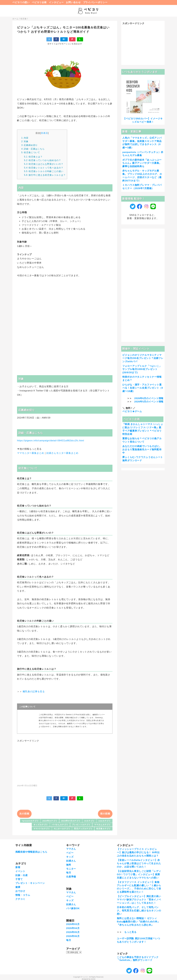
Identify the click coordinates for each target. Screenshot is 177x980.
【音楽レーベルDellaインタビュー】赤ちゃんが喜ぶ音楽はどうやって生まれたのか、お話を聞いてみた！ (139, 863)
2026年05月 (73, 932)
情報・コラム (23, 895)
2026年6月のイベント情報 (149, 398)
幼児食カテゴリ (103, 829)
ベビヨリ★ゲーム (132, 411)
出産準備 (71, 877)
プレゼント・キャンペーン (30, 883)
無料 (69, 865)
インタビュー (56, 2)
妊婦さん (71, 861)
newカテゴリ (104, 821)
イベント (20, 871)
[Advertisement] (65, 762)
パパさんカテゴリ (60, 825)
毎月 (69, 873)
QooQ (93, 979)
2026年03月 (73, 924)
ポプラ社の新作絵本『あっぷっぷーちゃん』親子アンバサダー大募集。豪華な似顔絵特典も (142, 163)
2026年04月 (73, 928)
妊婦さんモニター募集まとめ (62, 453)
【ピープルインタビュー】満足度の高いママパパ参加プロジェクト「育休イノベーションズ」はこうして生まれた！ (139, 900)
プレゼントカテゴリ (81, 825)
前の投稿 (105, 814)
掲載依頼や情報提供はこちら (31, 852)
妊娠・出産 (21, 875)
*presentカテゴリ (30, 821)
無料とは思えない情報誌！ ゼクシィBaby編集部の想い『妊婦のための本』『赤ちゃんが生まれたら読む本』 (138, 922)
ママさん (71, 849)
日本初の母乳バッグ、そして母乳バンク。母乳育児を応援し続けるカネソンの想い (139, 911)
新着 (18, 867)
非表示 (44, 133)
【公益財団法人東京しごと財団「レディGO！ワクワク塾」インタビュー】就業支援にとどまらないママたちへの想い (139, 874)
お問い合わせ (73, 2)
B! (64, 39)
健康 (18, 887)
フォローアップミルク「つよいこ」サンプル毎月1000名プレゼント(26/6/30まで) (142, 369)
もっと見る (130, 932)
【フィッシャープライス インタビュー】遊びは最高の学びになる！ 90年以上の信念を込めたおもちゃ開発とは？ (138, 852)
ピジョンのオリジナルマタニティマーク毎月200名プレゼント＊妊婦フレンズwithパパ (143, 358)
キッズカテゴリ (41, 825)
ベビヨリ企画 (39, 2)
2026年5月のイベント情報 (149, 402)
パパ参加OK (73, 908)
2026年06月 (73, 936)
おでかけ (20, 891)
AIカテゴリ (89, 821)
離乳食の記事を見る (34, 692)
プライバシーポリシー (95, 2)
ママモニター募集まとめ (30, 453)
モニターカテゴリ (62, 829)
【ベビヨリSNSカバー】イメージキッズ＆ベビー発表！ (143, 120)
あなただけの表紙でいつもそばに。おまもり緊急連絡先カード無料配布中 (142, 449)
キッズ (70, 857)
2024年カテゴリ (50, 821)
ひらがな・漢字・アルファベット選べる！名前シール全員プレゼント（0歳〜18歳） (143, 388)
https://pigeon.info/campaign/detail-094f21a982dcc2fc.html (51, 441)
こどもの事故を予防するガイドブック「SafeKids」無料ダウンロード (138, 959)
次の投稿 (24, 814)
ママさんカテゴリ (102, 825)
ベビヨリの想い (21, 2)
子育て (19, 879)
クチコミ (20, 899)
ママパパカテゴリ (42, 829)
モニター (71, 869)
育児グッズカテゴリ (83, 829)
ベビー (70, 853)
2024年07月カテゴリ (71, 821)
